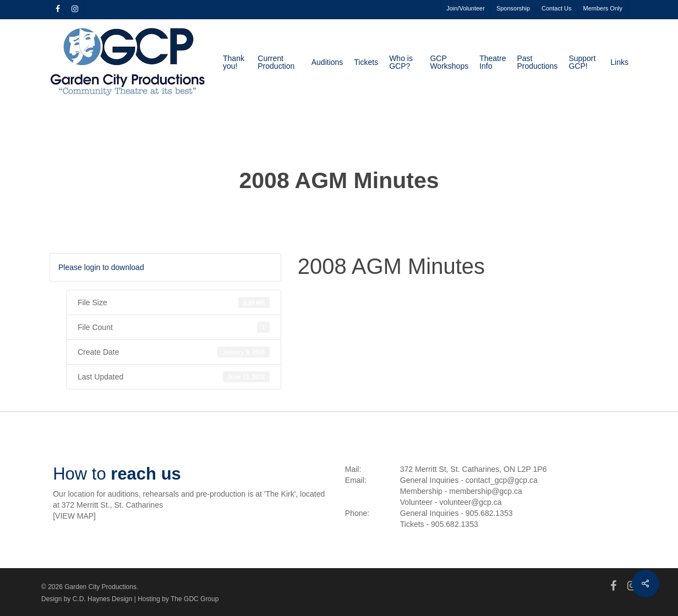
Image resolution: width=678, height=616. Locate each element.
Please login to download (101, 267)
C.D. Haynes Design (103, 599)
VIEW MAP (74, 516)
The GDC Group (195, 599)
